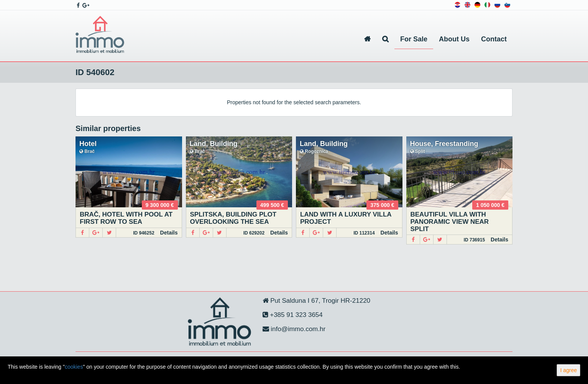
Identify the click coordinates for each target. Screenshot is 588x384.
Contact (494, 39)
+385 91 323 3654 (296, 315)
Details (169, 233)
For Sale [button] (414, 39)
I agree (568, 370)
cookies (74, 367)
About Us (454, 39)
